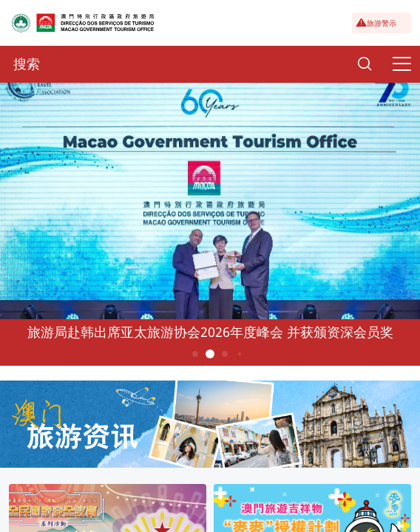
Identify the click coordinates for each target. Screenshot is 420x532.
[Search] (365, 64)
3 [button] (225, 354)
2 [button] (210, 354)
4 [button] (240, 354)
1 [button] (196, 354)
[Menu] (402, 64)
